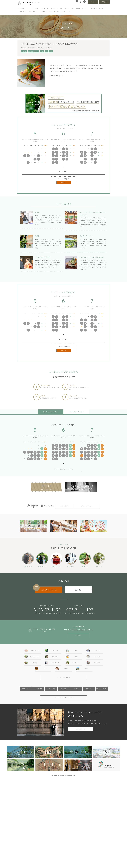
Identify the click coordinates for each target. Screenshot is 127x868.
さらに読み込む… (64, 506)
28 (85, 162)
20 (32, 455)
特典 (48, 9)
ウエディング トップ (23, 9)
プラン (43, 9)
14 (85, 156)
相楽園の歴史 (79, 9)
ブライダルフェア (35, 9)
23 (57, 159)
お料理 (86, 9)
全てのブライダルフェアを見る (64, 469)
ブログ (68, 12)
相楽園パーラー (26, 689)
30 (57, 162)
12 (28, 156)
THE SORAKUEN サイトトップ (64, 698)
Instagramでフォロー (87, 506)
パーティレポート (22, 12)
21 (35, 159)
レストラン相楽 (38, 689)
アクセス (93, 2)
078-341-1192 (80, 610)
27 (82, 162)
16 (57, 156)
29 (53, 162)
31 (95, 162)
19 (67, 156)
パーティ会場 (59, 9)
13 (82, 156)
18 (64, 156)
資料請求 (104, 2)
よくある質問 (43, 12)
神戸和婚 (101, 9)
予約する (64, 182)
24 (95, 159)
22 (38, 159)
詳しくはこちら (81, 729)
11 (25, 156)
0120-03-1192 (47, 610)
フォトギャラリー (33, 12)
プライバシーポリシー (102, 689)
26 (28, 162)
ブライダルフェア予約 (49, 590)
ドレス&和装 (93, 9)
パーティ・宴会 (51, 689)
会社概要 (76, 689)
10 (95, 152)
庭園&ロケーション (69, 9)
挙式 (52, 9)
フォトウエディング (54, 12)
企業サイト (89, 689)
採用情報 (64, 689)
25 (64, 159)
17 (45, 452)
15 (38, 156)
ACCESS (78, 636)
